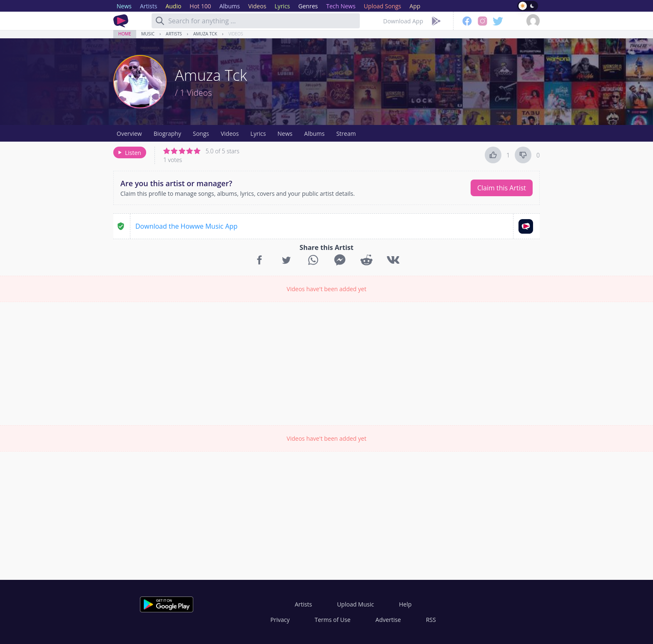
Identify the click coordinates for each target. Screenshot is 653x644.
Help (405, 604)
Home (125, 34)
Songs (201, 134)
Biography (167, 134)
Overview (129, 134)
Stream (346, 134)
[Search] (160, 21)
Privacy (280, 620)
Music (148, 34)
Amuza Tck (205, 34)
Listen (129, 153)
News (285, 134)
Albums (314, 134)
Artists (174, 34)
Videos (236, 34)
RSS (431, 620)
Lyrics (258, 134)
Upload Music (355, 604)
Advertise (388, 620)
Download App (403, 21)
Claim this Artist (502, 188)
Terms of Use (333, 620)
